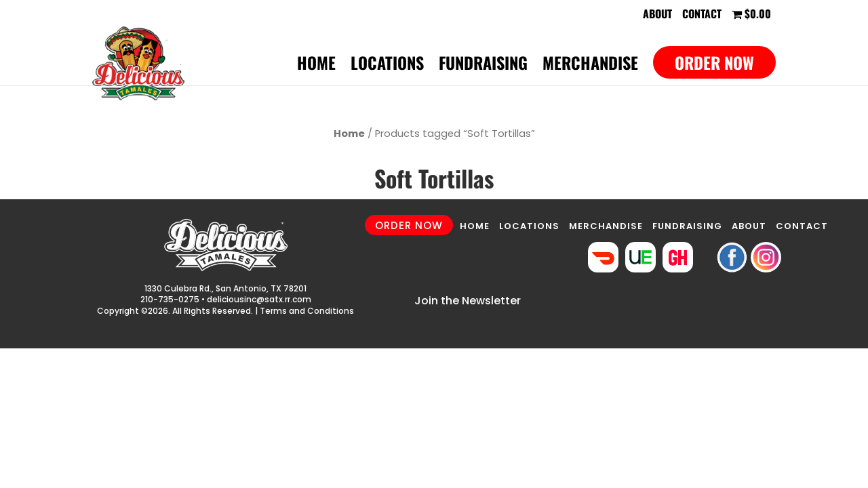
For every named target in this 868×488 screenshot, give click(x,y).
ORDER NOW (409, 225)
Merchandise (590, 66)
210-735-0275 (170, 299)
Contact (702, 15)
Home (316, 66)
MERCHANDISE (606, 226)
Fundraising (483, 66)
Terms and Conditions (307, 311)
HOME (475, 226)
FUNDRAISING (687, 226)
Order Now (714, 62)
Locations (387, 66)
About (657, 15)
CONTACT (802, 226)
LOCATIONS (529, 226)
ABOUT (749, 226)
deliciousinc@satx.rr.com (259, 299)
